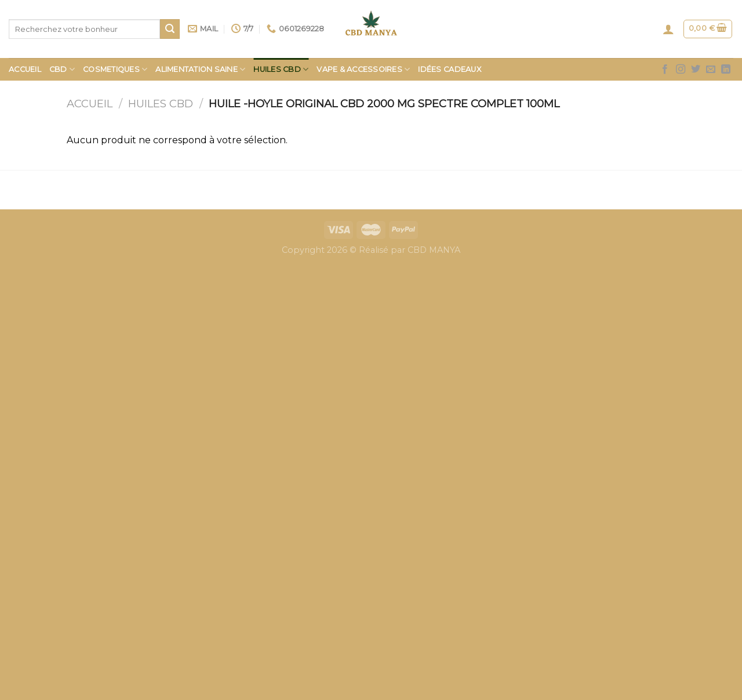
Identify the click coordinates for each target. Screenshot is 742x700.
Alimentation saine (200, 69)
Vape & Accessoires (363, 69)
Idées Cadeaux (449, 69)
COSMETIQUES (115, 69)
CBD (62, 69)
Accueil (25, 69)
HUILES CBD (281, 69)
